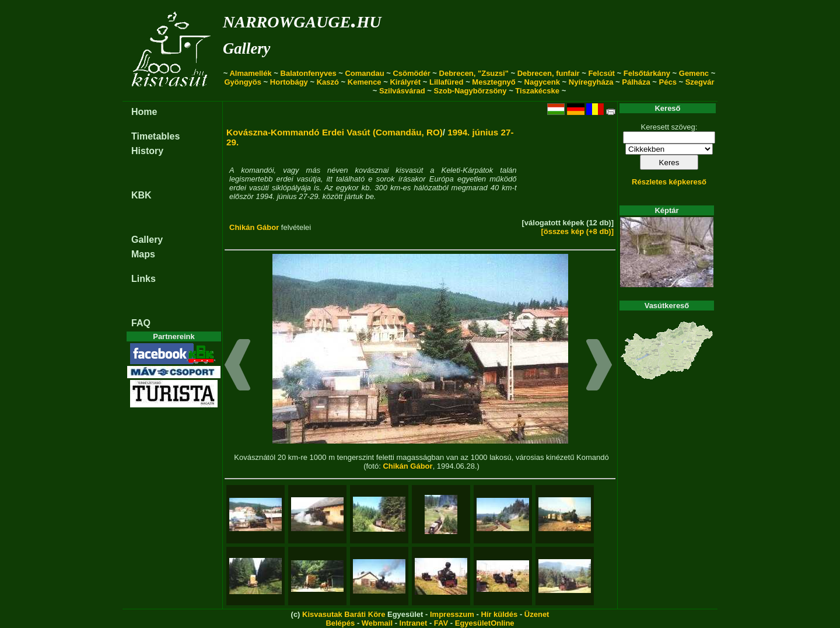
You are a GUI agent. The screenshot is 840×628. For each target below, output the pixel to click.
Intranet (414, 623)
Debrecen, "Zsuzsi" (474, 73)
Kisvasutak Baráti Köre (344, 614)
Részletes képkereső (669, 182)
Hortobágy (289, 82)
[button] (238, 367)
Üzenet (537, 614)
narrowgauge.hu (302, 20)
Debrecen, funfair (549, 73)
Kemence (365, 82)
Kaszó (328, 82)
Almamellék (250, 73)
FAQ (141, 323)
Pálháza (636, 82)
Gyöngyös (243, 82)
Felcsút (601, 73)
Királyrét (405, 82)
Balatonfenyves (309, 73)
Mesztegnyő (494, 82)
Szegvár (700, 82)
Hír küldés (499, 614)
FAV (441, 623)
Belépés (340, 623)
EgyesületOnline (485, 623)
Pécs (668, 82)
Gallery (246, 48)
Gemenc (694, 73)
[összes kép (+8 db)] (577, 231)
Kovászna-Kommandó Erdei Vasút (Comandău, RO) (335, 132)
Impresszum (452, 614)
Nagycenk (542, 82)
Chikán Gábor (254, 227)
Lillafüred (447, 82)
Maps (143, 254)
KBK (141, 195)
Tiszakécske (537, 91)
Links (143, 279)
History (147, 151)
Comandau (364, 73)
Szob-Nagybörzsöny (470, 91)
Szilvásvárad (402, 91)
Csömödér (411, 73)
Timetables (155, 136)
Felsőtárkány (647, 73)
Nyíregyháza (591, 82)
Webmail (377, 623)
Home (144, 112)
